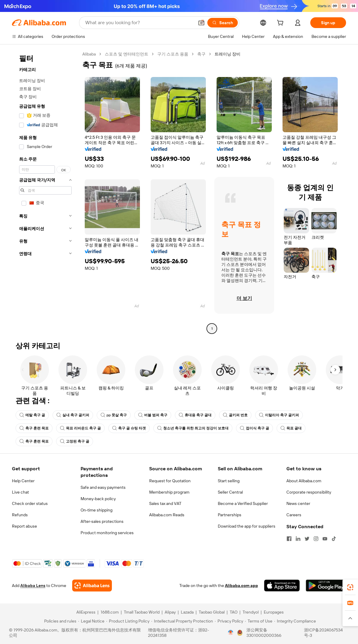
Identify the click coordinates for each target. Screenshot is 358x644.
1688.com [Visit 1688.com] (110, 612)
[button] (201, 23)
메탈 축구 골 (32, 415)
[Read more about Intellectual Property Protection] (182, 621)
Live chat (20, 492)
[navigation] (45, 192)
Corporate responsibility (309, 492)
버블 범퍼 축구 (153, 415)
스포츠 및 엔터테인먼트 (126, 54)
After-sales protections (102, 521)
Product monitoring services (107, 533)
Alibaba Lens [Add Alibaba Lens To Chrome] (33, 586)
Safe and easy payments (103, 487)
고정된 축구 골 (75, 441)
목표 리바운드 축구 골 (80, 428)
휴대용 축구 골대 (195, 415)
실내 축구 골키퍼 (73, 415)
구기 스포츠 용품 (173, 54)
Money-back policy (98, 499)
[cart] (281, 24)
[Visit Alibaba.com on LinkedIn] (298, 539)
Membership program (169, 492)
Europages (274, 612)
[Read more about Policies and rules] (59, 621)
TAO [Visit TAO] (234, 612)
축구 (201, 54)
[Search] (223, 23)
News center (298, 503)
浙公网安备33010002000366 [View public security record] (264, 633)
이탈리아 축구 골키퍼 (279, 415)
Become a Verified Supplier (243, 503)
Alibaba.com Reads (167, 515)
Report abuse (24, 526)
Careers (294, 515)
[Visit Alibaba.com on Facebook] (289, 539)
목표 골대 (291, 428)
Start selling (229, 481)
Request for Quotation (170, 481)
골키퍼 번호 (235, 415)
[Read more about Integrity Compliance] (295, 621)
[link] (350, 587)
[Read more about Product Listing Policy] (128, 621)
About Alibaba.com (304, 481)
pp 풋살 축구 (114, 415)
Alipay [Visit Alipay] (170, 612)
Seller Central (230, 492)
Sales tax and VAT (165, 503)
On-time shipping (97, 510)
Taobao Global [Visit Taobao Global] (212, 612)
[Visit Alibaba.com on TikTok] (334, 539)
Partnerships (230, 515)
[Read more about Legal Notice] (91, 621)
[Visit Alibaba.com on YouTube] (325, 539)
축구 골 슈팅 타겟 (129, 428)
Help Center (23, 481)
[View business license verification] (231, 633)
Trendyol (251, 612)
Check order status (30, 503)
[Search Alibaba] (139, 23)
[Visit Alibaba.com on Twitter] (307, 539)
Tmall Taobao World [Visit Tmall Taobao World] (142, 612)
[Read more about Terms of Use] (259, 621)
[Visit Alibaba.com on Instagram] (316, 539)
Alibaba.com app (242, 586)
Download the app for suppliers (247, 526)
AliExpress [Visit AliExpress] (86, 612)
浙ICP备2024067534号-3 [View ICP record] (323, 633)
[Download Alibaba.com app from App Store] (282, 586)
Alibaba (89, 54)
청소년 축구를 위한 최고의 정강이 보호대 (193, 428)
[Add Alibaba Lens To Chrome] (92, 586)
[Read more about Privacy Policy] (229, 621)
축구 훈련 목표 (34, 428)
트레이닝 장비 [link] (227, 54)
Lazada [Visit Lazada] (187, 612)
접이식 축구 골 (254, 428)
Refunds (20, 515)
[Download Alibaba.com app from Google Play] (326, 586)
